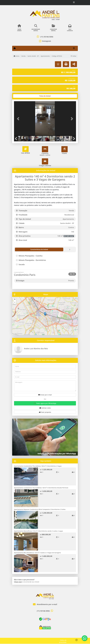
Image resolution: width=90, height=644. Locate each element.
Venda (23, 56)
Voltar (74, 56)
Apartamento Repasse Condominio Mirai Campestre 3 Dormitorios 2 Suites (40, 509)
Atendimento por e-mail (45, 604)
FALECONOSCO (70, 28)
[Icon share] (45, 41)
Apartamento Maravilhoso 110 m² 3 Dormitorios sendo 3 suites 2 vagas (38, 531)
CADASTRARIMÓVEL (53, 28)
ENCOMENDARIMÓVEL (36, 28)
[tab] (20, 96)
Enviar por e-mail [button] (45, 395)
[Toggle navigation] (74, 3)
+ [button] (15, 299)
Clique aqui (18, 582)
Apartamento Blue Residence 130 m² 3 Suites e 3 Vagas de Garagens (37, 553)
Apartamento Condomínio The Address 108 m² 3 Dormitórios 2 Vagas (38, 466)
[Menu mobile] (15, 48)
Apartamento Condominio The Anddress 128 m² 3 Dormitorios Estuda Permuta (41, 488)
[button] (19, 119)
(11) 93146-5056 (47, 37)
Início (16, 56)
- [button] (15, 302)
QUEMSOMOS (19, 28)
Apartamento (45, 56)
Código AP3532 (57, 56)
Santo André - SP (33, 56)
